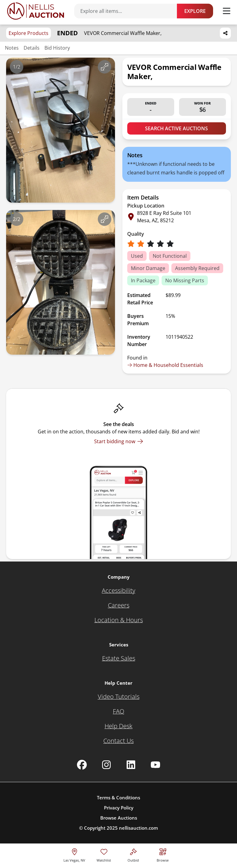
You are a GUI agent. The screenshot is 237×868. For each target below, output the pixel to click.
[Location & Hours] (119, 620)
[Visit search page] (163, 854)
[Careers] (119, 605)
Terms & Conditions (118, 798)
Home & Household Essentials (165, 365)
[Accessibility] (118, 591)
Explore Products (29, 33)
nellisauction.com (138, 828)
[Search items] (129, 11)
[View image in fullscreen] (105, 67)
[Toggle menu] (227, 11)
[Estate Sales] (119, 658)
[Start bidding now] (119, 441)
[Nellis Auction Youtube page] (155, 765)
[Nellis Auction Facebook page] (82, 765)
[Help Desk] (118, 726)
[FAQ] (118, 711)
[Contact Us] (118, 741)
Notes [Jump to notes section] (12, 48)
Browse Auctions (119, 818)
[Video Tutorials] (119, 697)
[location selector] (74, 854)
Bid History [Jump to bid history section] (57, 48)
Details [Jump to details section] (32, 48)
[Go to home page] (36, 11)
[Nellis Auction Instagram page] (106, 765)
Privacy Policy (119, 808)
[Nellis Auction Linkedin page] (131, 765)
